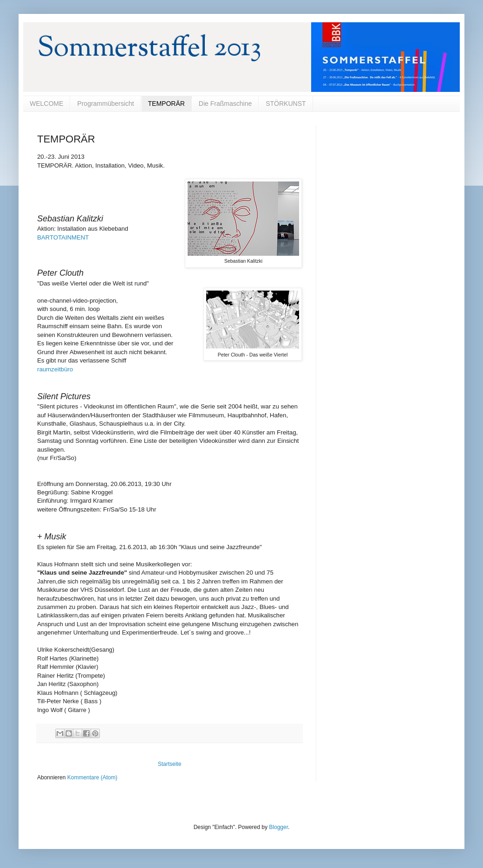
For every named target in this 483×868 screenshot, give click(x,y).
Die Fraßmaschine (225, 104)
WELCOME (46, 104)
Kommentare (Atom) (92, 777)
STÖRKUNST (286, 104)
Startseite (170, 764)
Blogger (278, 827)
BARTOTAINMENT (63, 237)
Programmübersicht (105, 104)
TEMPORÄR (166, 104)
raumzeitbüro (55, 369)
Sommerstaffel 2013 (149, 49)
